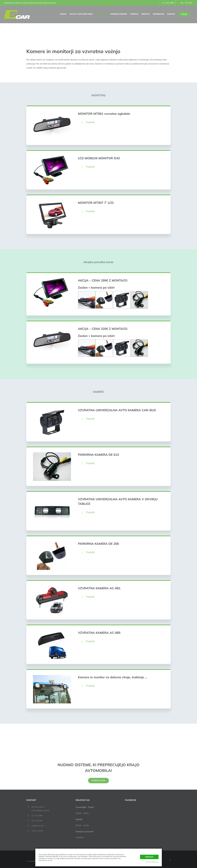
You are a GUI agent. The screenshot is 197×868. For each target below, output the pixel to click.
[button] (122, 122)
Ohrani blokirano (152, 862)
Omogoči (149, 857)
